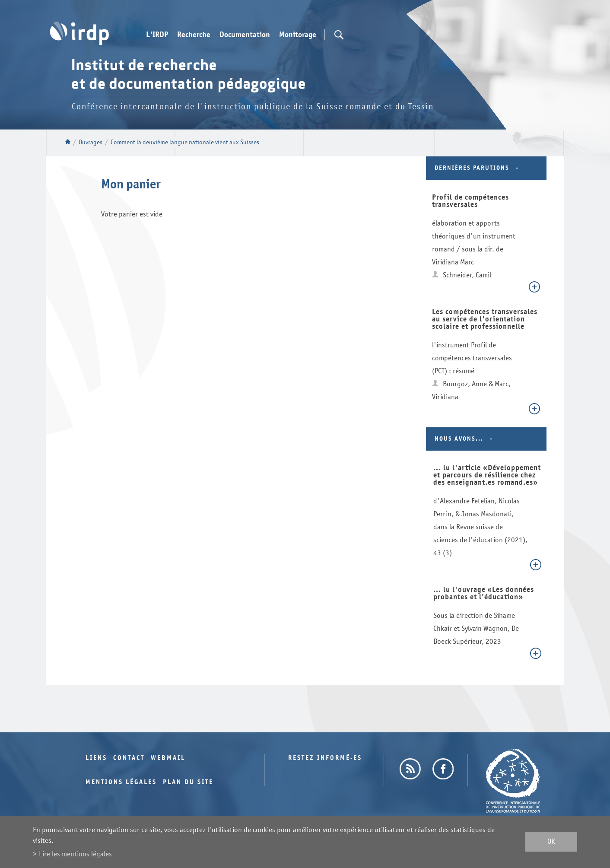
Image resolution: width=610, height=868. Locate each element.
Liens (96, 758)
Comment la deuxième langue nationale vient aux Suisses (185, 142)
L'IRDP (157, 35)
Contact (129, 758)
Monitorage (298, 35)
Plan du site (188, 782)
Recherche (194, 35)
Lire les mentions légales (75, 854)
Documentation (245, 35)
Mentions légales (121, 782)
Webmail (168, 758)
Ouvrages (91, 142)
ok (551, 842)
